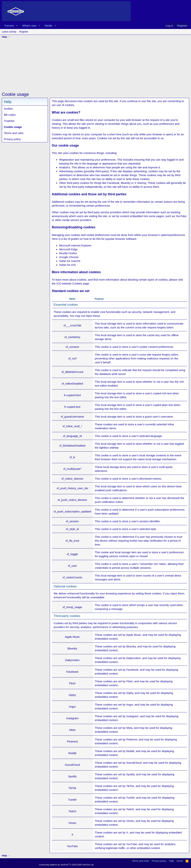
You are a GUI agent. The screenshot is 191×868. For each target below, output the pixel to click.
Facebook (132, 670)
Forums (9, 26)
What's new (29, 26)
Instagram (132, 716)
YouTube (132, 844)
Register (24, 32)
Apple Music (134, 635)
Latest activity (9, 32)
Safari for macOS (70, 261)
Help (172, 861)
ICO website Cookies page (73, 283)
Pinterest (132, 739)
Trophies (9, 121)
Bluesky (131, 646)
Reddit (130, 751)
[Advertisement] (95, 65)
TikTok (130, 786)
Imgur (130, 705)
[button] (17, 26)
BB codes (10, 115)
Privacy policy (12, 139)
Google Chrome (69, 257)
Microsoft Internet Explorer (75, 245)
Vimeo (130, 821)
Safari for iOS (67, 265)
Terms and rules (14, 133)
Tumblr (130, 798)
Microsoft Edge (68, 249)
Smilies (8, 109)
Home (180, 861)
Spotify (130, 774)
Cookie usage (13, 127)
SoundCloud (134, 763)
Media (49, 26)
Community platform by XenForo (66, 865)
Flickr (129, 681)
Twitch (130, 809)
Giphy (130, 693)
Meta (129, 728)
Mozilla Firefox (68, 253)
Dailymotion (133, 658)
